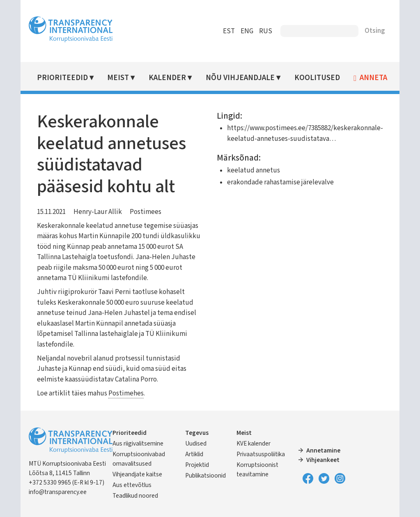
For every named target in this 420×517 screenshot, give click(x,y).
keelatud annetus (253, 170)
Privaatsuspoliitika (261, 454)
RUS (265, 31)
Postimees (146, 212)
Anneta (374, 78)
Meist (119, 78)
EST (228, 31)
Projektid (197, 465)
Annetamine (323, 450)
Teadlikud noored (136, 496)
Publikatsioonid (206, 476)
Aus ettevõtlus (133, 485)
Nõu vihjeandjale (241, 78)
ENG (247, 31)
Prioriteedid (63, 78)
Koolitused (318, 78)
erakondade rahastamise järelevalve (280, 182)
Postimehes (127, 393)
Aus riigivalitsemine (139, 443)
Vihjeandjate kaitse (138, 474)
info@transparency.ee (59, 492)
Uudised (196, 443)
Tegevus (197, 433)
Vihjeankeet (322, 460)
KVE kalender (254, 443)
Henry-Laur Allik (99, 212)
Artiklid (195, 454)
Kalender (168, 78)
